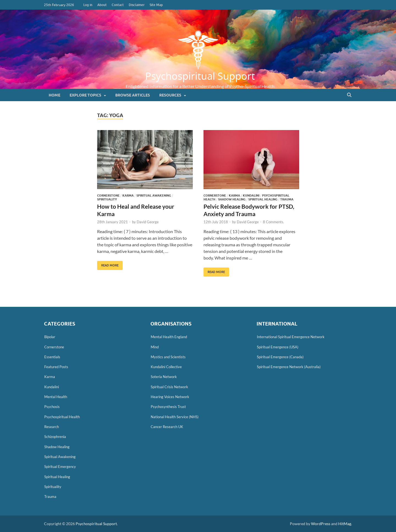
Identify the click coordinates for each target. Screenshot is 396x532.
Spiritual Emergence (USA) (278, 347)
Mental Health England (169, 337)
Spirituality (107, 199)
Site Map (156, 5)
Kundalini (251, 195)
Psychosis (52, 407)
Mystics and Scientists (168, 357)
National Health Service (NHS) (175, 417)
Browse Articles (133, 95)
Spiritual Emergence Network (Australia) (289, 367)
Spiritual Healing (263, 199)
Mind (155, 347)
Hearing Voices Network (170, 397)
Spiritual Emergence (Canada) (280, 357)
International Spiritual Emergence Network (291, 337)
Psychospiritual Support (200, 76)
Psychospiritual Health (62, 417)
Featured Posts (56, 367)
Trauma (287, 199)
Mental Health (56, 397)
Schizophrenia (55, 437)
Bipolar (50, 337)
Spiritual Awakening (154, 195)
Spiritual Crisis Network (169, 387)
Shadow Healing (232, 199)
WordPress (321, 524)
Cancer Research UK (167, 427)
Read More (108, 264)
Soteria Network (164, 377)
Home (54, 95)
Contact (118, 5)
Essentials (52, 357)
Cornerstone (108, 195)
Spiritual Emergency (60, 467)
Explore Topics (85, 95)
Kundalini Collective (166, 367)
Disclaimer (137, 5)
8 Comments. (273, 222)
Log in (88, 5)
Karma (128, 195)
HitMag (345, 524)
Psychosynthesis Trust (168, 407)
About (102, 5)
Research (52, 427)
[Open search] (349, 95)
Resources (170, 95)
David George (148, 222)
